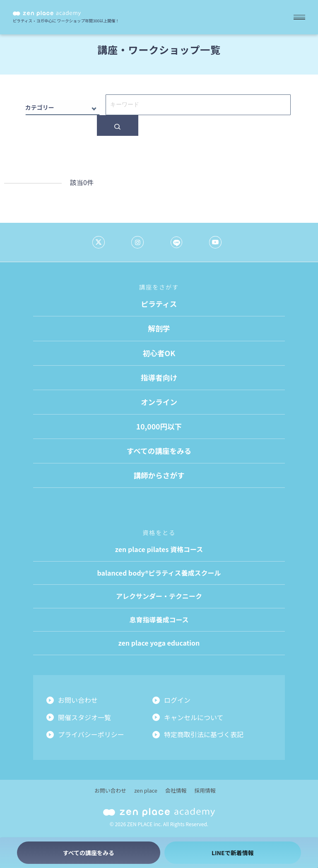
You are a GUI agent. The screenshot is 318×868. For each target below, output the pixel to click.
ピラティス (159, 304)
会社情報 (176, 790)
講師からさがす (159, 475)
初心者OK (159, 353)
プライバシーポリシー (91, 734)
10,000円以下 (159, 426)
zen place (146, 790)
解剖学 (159, 328)
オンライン (159, 402)
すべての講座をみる (159, 451)
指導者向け (159, 377)
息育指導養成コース (159, 620)
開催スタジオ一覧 (84, 717)
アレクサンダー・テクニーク (159, 596)
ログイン (177, 700)
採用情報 (205, 790)
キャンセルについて (194, 717)
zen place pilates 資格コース (159, 549)
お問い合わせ (78, 700)
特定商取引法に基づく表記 (204, 734)
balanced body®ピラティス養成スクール (159, 573)
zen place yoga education (159, 643)
